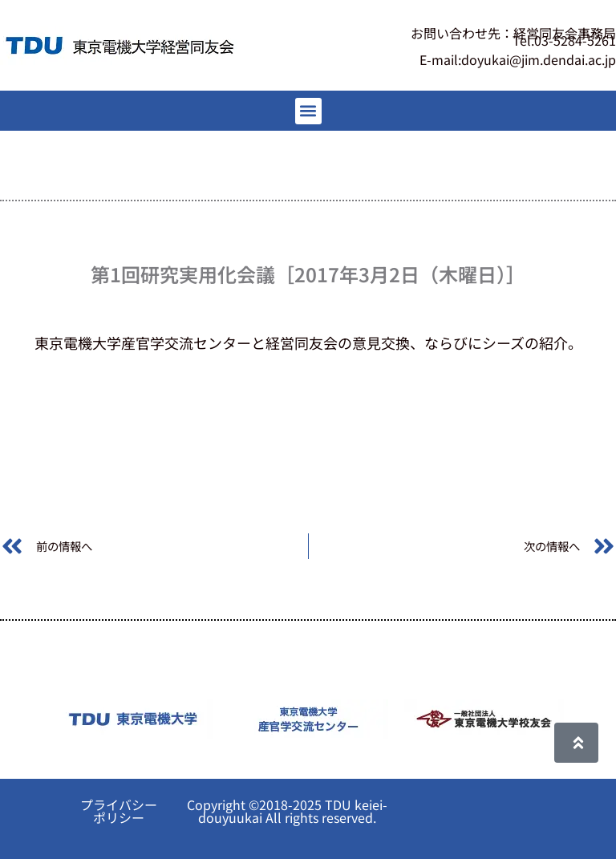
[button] (308, 111)
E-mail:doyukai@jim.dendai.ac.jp (518, 59)
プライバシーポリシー (119, 811)
